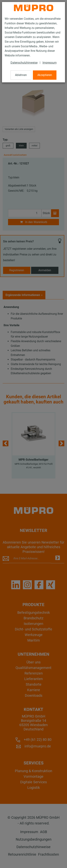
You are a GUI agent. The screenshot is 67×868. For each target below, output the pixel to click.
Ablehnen (21, 75)
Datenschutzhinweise (24, 63)
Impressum (50, 63)
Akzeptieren (45, 75)
